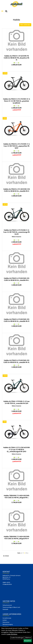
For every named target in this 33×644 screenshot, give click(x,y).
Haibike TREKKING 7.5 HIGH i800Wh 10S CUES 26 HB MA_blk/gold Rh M (17, 538)
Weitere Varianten (16, 237)
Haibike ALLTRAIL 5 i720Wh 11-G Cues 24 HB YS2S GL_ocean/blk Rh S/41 (16, 402)
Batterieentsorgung (8, 624)
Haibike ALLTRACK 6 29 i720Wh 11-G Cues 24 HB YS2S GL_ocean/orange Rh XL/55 (17, 232)
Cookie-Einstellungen (17, 638)
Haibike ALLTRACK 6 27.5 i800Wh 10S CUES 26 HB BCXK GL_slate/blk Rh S (17, 190)
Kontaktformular (7, 618)
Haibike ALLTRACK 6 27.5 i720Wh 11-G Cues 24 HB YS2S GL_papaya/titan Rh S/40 (16, 146)
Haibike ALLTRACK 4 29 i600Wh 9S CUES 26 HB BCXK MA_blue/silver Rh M (16, 58)
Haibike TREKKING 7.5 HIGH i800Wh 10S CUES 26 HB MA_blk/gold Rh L (17, 497)
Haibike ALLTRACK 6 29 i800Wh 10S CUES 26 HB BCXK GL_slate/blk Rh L (17, 279)
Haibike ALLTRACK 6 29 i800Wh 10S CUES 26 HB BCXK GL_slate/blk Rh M (17, 320)
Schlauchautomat (7, 605)
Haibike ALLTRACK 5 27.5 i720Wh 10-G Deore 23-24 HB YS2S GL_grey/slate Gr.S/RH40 (16, 101)
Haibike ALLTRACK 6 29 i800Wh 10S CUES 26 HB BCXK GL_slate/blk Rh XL (16, 361)
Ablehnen (28, 638)
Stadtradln (5, 609)
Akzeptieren (28, 641)
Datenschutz (6, 622)
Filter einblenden (25, 25)
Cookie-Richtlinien (12, 634)
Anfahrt (5, 620)
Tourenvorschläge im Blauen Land (11, 607)
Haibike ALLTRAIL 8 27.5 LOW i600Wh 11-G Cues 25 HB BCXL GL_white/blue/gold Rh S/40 (17, 450)
